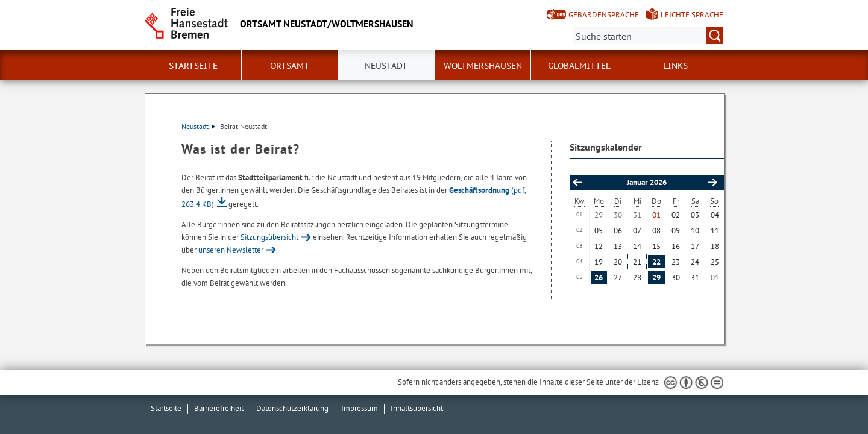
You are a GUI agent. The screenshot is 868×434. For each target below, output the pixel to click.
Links (675, 66)
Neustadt (198, 126)
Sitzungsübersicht (269, 237)
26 (599, 278)
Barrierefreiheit (219, 408)
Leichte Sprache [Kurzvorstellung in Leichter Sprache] (692, 15)
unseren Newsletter (231, 250)
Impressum (360, 408)
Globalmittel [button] (579, 66)
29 (656, 278)
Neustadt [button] (386, 66)
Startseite (193, 66)
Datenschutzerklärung (292, 408)
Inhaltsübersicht (417, 408)
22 (656, 262)
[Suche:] (648, 36)
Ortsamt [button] (290, 66)
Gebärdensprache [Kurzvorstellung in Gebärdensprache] (604, 15)
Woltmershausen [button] (483, 66)
